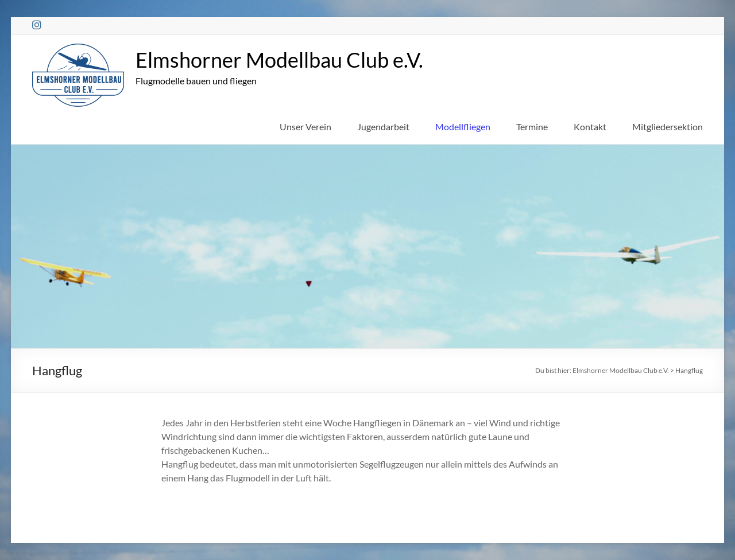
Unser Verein (305, 127)
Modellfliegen (463, 127)
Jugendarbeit (383, 127)
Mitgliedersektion (668, 127)
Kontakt (590, 127)
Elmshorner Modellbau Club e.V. (279, 60)
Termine (532, 127)
